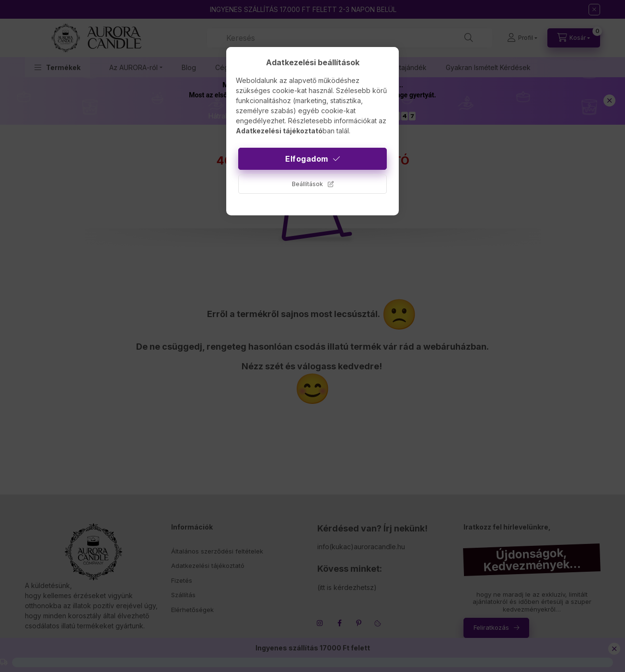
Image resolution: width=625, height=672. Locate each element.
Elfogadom (307, 159)
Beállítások (307, 184)
